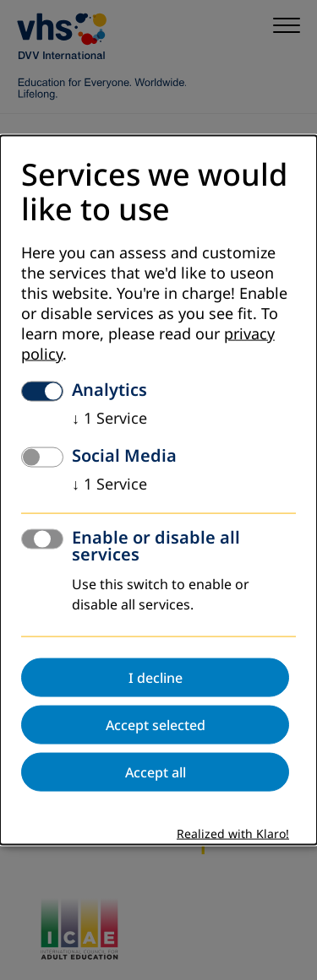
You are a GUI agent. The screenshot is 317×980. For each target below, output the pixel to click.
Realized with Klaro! (233, 834)
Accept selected (156, 725)
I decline (156, 678)
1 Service (109, 419)
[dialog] (158, 490)
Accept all (156, 772)
